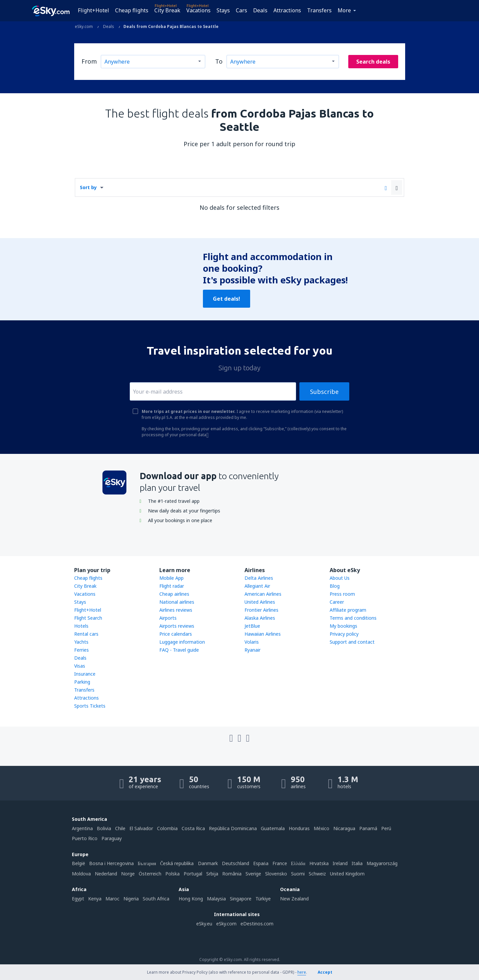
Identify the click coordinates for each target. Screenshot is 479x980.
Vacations (198, 10)
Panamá (368, 828)
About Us (340, 578)
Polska (172, 874)
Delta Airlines (259, 578)
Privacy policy (344, 634)
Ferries (81, 650)
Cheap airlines (174, 594)
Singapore (241, 899)
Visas (80, 666)
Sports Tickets (90, 706)
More (344, 10)
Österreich (150, 874)
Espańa (261, 863)
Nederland (106, 874)
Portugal (193, 874)
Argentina (82, 828)
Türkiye (263, 899)
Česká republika (177, 863)
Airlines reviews (176, 610)
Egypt (78, 899)
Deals (260, 10)
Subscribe (324, 392)
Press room (342, 594)
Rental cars (86, 634)
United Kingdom (347, 874)
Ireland (340, 863)
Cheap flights (132, 10)
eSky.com (226, 924)
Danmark (208, 863)
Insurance (85, 674)
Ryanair (252, 650)
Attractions (287, 10)
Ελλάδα (298, 863)
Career (337, 602)
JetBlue (252, 626)
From (89, 61)
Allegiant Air (257, 586)
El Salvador (141, 828)
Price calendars (176, 634)
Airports (168, 618)
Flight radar (172, 586)
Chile (120, 828)
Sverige (253, 874)
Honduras (299, 828)
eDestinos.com (257, 924)
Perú (386, 828)
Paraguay (112, 838)
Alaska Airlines (260, 618)
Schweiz (317, 874)
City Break (167, 10)
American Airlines (263, 594)
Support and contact (352, 642)
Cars (241, 10)
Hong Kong (191, 899)
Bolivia (104, 828)
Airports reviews (177, 626)
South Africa (156, 899)
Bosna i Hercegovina (111, 863)
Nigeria (131, 899)
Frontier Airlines (261, 610)
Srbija (212, 874)
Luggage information (182, 642)
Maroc (112, 899)
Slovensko (276, 874)
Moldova (81, 874)
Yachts (81, 642)
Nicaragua (344, 828)
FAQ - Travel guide (179, 650)
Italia (357, 863)
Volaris (252, 642)
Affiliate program (348, 610)
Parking (82, 682)
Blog (335, 586)
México (321, 828)
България (147, 863)
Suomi (298, 874)
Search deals (373, 62)
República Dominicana (233, 828)
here (302, 972)
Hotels (81, 626)
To (219, 61)
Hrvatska (319, 863)
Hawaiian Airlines (263, 634)
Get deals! (227, 299)
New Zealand (294, 899)
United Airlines (260, 602)
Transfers (319, 10)
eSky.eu (204, 924)
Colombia (167, 828)
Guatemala (273, 828)
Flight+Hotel (93, 10)
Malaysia (216, 899)
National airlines (177, 602)
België (79, 863)
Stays (223, 10)
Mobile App (171, 578)
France (280, 863)
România (232, 874)
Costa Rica (193, 828)
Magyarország (382, 863)
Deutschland (236, 863)
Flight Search (88, 618)
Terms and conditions (353, 618)
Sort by (88, 187)
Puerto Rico (85, 838)
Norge (128, 874)
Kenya (95, 899)
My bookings (343, 626)
